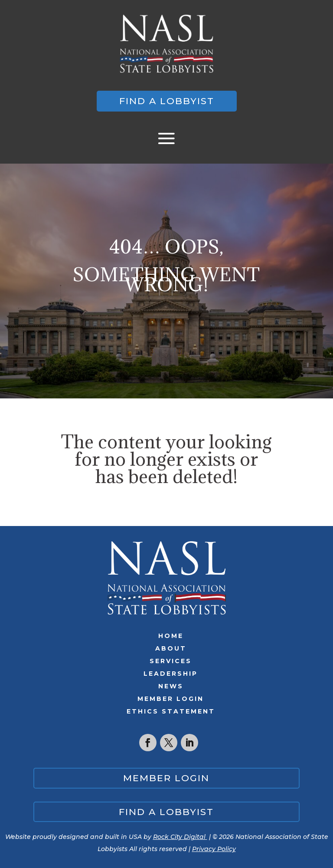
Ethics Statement (171, 711)
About (171, 648)
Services (171, 661)
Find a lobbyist (167, 101)
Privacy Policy (214, 849)
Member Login (171, 699)
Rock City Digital (180, 837)
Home (171, 636)
